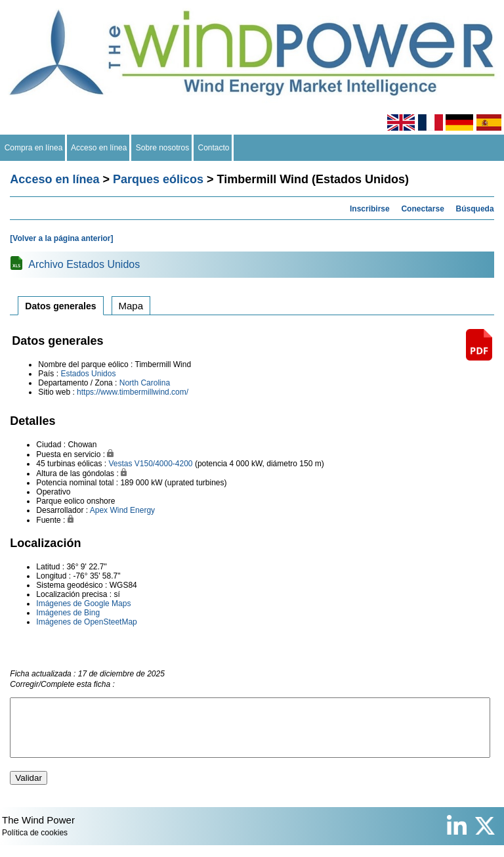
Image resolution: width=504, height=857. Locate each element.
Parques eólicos (158, 179)
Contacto (214, 148)
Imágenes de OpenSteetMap (86, 622)
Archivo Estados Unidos (84, 264)
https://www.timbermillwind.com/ (133, 392)
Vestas (120, 464)
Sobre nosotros (162, 148)
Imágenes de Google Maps (83, 604)
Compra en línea (33, 148)
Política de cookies (35, 845)
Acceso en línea (99, 148)
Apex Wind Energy (122, 510)
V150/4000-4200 (164, 464)
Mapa (131, 306)
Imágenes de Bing (68, 613)
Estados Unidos (88, 374)
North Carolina (145, 383)
